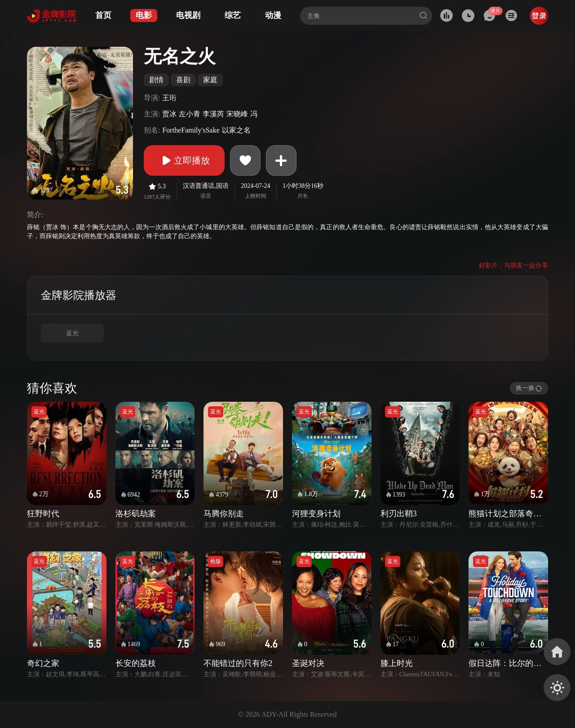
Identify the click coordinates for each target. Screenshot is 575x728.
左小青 (190, 114)
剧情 (156, 80)
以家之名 (236, 130)
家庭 (210, 80)
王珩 (169, 98)
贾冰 (169, 114)
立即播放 (184, 160)
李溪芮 (213, 114)
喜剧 (183, 80)
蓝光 (72, 333)
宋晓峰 (237, 114)
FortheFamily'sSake (191, 130)
